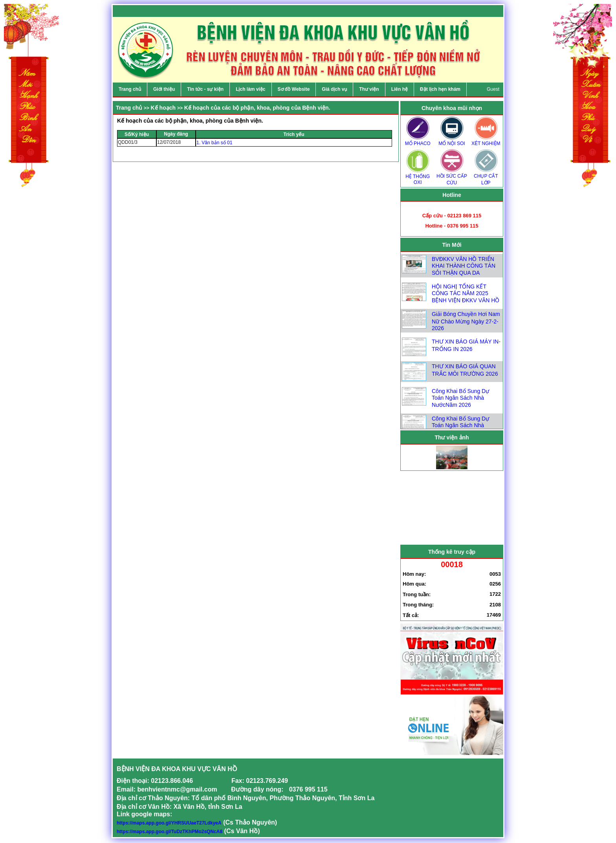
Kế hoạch (163, 108)
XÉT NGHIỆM (486, 141)
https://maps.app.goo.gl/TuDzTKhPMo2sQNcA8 (170, 832)
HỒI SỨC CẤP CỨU (452, 177)
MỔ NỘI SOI (452, 141)
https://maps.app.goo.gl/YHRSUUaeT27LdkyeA (169, 823)
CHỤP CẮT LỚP (486, 177)
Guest (493, 89)
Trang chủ (129, 108)
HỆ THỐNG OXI (418, 177)
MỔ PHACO (418, 141)
